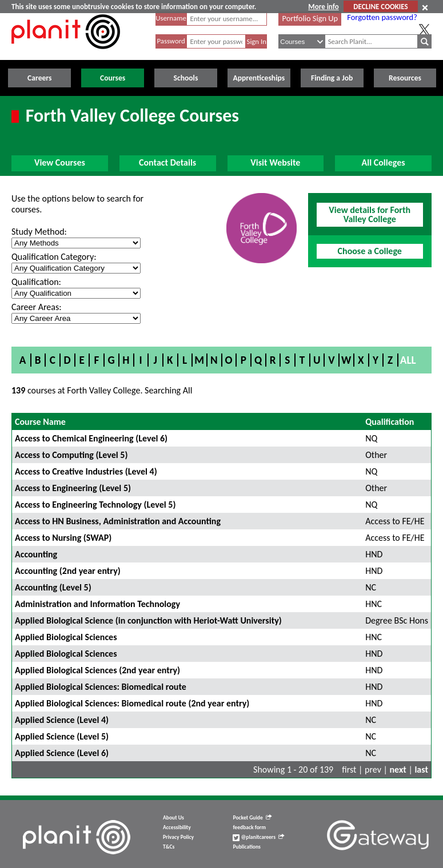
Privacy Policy (178, 837)
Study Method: (39, 232)
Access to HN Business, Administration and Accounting (118, 521)
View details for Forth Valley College (370, 214)
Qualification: (36, 282)
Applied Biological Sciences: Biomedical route (101, 687)
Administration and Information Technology (97, 604)
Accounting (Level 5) (53, 587)
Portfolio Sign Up (310, 18)
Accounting (36, 554)
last (421, 769)
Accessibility (177, 827)
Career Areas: (36, 307)
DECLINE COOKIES (380, 7)
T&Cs (169, 847)
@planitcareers (258, 837)
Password (171, 41)
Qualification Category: (54, 257)
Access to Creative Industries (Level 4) (86, 471)
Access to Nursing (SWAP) (63, 538)
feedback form (249, 827)
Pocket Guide (252, 818)
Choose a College (370, 251)
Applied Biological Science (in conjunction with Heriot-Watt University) (148, 620)
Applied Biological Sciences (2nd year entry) (97, 670)
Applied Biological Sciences (66, 637)
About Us (173, 818)
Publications (246, 847)
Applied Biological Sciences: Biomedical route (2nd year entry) (132, 703)
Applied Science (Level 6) (62, 753)
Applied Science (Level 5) (62, 736)
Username (171, 18)
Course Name (40, 422)
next (398, 769)
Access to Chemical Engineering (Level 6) (91, 438)
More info (323, 7)
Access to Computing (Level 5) (71, 455)
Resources (405, 78)
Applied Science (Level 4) (62, 720)
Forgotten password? (382, 17)
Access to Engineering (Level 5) (73, 488)
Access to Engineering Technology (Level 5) (95, 505)
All (408, 360)
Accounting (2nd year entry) (68, 571)
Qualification (390, 422)
